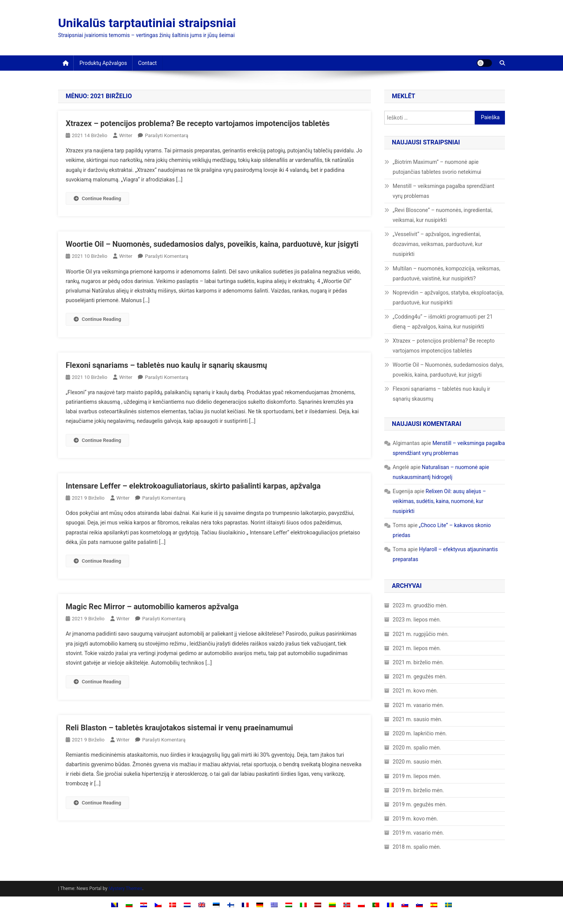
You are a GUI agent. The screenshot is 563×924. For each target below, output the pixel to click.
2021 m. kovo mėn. (415, 691)
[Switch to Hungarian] (289, 904)
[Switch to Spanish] (434, 904)
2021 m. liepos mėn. (417, 648)
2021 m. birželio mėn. (418, 662)
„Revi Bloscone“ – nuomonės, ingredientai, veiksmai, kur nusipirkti (442, 215)
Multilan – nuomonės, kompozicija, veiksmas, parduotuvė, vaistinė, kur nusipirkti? (447, 273)
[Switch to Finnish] (231, 904)
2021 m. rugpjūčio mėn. (421, 634)
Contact (148, 63)
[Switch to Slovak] (405, 904)
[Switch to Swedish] (448, 904)
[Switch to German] (260, 904)
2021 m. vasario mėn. (418, 705)
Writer (126, 135)
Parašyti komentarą (166, 135)
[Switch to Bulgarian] (129, 904)
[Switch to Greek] (274, 904)
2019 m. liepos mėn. (417, 776)
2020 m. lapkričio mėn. (420, 733)
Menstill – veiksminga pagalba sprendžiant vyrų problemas (443, 191)
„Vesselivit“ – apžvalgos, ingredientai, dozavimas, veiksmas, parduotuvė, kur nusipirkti (438, 244)
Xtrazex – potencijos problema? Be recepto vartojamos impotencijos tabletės (198, 123)
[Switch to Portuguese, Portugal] (376, 904)
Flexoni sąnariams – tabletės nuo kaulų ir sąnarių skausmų (166, 365)
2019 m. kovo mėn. (415, 819)
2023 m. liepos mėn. (417, 620)
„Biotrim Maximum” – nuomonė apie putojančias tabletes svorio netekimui (437, 167)
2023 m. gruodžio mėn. (420, 605)
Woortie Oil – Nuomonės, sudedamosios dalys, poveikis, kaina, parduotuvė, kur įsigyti (212, 244)
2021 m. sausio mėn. (417, 719)
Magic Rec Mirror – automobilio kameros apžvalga (152, 607)
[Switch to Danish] (173, 904)
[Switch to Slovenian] (419, 904)
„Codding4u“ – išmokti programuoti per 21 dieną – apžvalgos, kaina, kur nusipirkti (443, 322)
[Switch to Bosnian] (115, 904)
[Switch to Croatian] (144, 904)
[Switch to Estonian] (216, 904)
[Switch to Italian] (303, 904)
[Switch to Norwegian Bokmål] (347, 904)
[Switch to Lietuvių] (332, 904)
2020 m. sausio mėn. (417, 762)
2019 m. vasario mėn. (418, 833)
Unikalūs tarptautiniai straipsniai (147, 23)
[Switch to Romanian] (390, 904)
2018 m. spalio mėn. (417, 847)
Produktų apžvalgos (103, 63)
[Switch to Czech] (158, 904)
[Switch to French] (245, 904)
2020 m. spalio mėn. (417, 748)
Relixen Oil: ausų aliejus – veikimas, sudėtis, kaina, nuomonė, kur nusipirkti (439, 501)
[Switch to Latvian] (318, 904)
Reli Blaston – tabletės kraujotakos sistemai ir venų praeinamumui (179, 728)
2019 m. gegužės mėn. (420, 804)
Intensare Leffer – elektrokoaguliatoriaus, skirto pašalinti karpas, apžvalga (193, 486)
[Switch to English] (202, 904)
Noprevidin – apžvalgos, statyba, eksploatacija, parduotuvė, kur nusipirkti (448, 298)
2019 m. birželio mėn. (418, 790)
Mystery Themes (125, 888)
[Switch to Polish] (361, 904)
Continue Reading (97, 198)
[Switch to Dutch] (187, 904)
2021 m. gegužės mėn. (420, 676)
